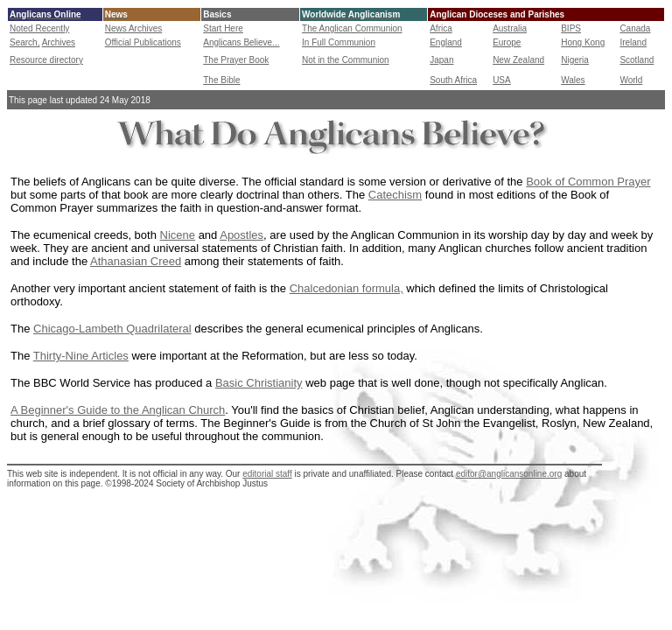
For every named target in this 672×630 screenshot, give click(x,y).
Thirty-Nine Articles (81, 356)
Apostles (241, 235)
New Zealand (518, 60)
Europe (507, 42)
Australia (510, 28)
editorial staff (267, 474)
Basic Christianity (259, 383)
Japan (441, 60)
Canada (635, 28)
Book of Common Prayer (588, 182)
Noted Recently (39, 28)
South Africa (453, 80)
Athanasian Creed (136, 261)
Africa (441, 28)
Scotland (637, 60)
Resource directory (46, 60)
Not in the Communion (346, 60)
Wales (573, 80)
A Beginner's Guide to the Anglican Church (118, 410)
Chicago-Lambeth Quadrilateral (112, 329)
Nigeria (575, 60)
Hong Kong (583, 42)
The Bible (221, 80)
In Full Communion (339, 42)
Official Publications (143, 42)
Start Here (223, 28)
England (446, 42)
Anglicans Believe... (241, 42)
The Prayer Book (236, 60)
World (631, 80)
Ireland (633, 42)
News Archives (134, 28)
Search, (24, 42)
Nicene (178, 235)
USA (502, 80)
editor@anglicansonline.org (509, 474)
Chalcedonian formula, (346, 288)
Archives (59, 42)
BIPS (571, 28)
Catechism (395, 195)
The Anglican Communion (352, 28)
